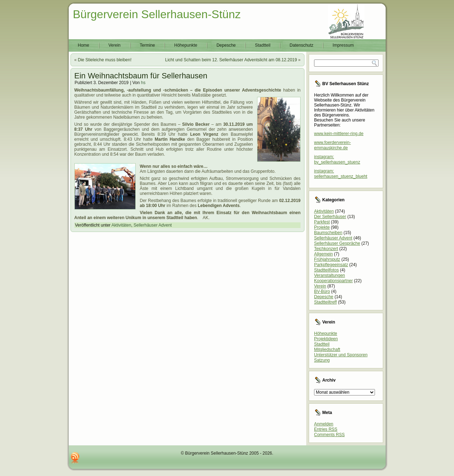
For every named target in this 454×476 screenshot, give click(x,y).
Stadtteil (263, 45)
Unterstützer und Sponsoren (341, 355)
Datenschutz (301, 45)
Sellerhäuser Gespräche (337, 243)
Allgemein (323, 254)
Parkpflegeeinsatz (331, 265)
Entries (326, 429)
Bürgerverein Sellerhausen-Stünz (157, 14)
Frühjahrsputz (327, 259)
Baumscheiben (328, 233)
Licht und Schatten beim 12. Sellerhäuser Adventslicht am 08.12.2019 (231, 60)
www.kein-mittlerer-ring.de (339, 134)
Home (84, 45)
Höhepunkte (186, 45)
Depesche (226, 45)
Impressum (343, 45)
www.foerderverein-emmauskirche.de (332, 145)
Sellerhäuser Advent (153, 225)
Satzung (322, 360)
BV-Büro (322, 291)
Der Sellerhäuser (330, 217)
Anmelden (324, 424)
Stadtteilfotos (326, 270)
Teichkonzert (326, 249)
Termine (148, 45)
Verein (115, 45)
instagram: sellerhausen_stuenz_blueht (341, 174)
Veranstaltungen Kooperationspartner (333, 278)
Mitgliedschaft (327, 350)
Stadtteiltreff (325, 302)
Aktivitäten (121, 225)
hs (143, 83)
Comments (329, 435)
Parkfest (322, 222)
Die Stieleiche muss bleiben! (105, 60)
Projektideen (326, 339)
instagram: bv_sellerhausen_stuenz (337, 159)
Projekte (322, 227)
